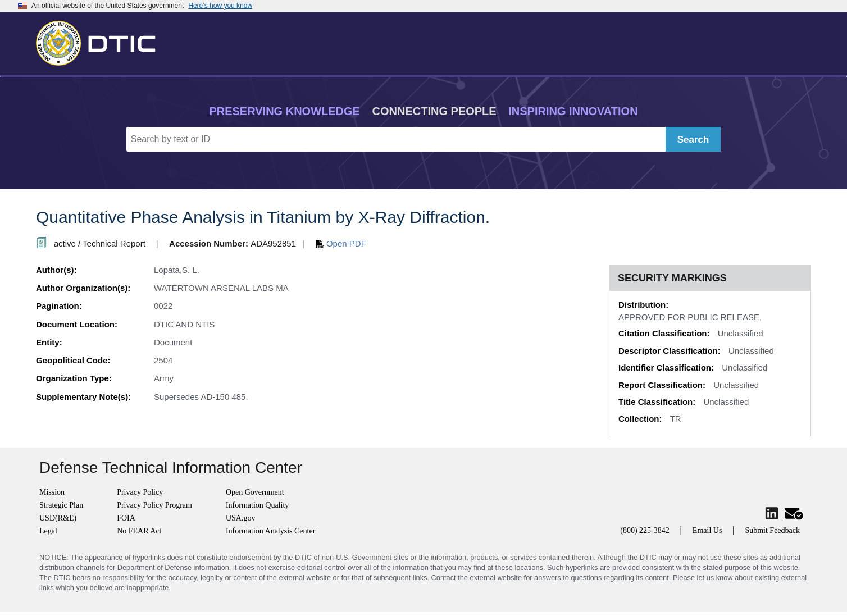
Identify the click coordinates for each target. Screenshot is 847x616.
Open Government (255, 492)
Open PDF (341, 243)
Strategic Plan (61, 505)
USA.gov (241, 518)
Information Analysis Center (270, 531)
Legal (48, 531)
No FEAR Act (139, 531)
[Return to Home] (101, 41)
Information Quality (257, 505)
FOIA (126, 518)
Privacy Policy (140, 492)
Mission (52, 492)
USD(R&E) (58, 518)
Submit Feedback (772, 530)
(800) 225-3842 (645, 530)
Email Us (707, 530)
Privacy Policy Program (154, 505)
